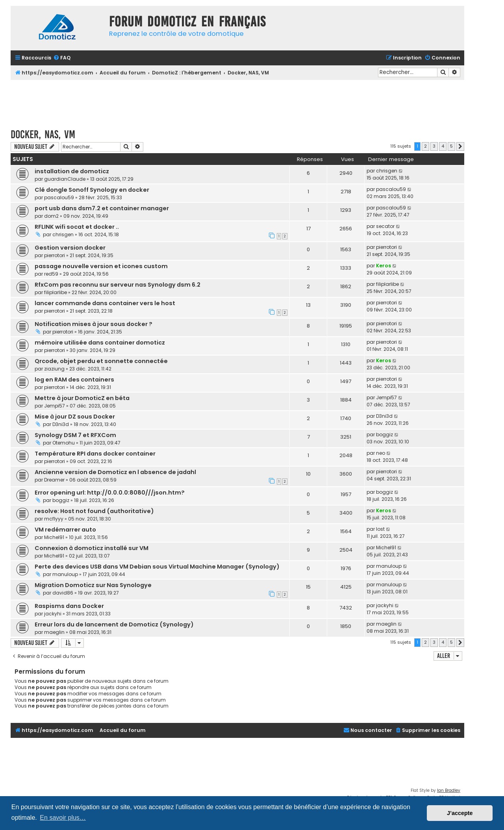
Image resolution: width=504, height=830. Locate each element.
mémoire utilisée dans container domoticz (100, 343)
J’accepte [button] (460, 813)
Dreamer (54, 480)
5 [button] (451, 146)
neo (381, 453)
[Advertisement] (237, 102)
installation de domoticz (72, 171)
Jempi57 (55, 406)
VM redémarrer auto (65, 530)
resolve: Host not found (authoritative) (94, 511)
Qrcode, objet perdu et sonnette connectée (101, 361)
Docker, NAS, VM (43, 134)
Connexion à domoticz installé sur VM (92, 548)
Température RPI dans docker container (95, 454)
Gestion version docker (70, 248)
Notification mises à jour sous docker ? (94, 324)
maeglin (54, 632)
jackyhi (53, 614)
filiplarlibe (56, 292)
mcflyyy (54, 519)
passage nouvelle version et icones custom (101, 266)
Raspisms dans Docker (69, 606)
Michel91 (54, 537)
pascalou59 (59, 197)
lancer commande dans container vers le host (105, 303)
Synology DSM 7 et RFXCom (75, 435)
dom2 (51, 216)
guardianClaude (65, 179)
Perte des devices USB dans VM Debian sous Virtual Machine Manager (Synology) (157, 567)
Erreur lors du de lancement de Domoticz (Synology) (114, 624)
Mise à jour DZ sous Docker (75, 417)
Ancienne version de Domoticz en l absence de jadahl (115, 472)
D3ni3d (61, 424)
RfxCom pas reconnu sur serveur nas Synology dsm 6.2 (118, 285)
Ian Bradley (449, 790)
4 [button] (443, 146)
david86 (63, 593)
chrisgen (387, 171)
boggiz (384, 434)
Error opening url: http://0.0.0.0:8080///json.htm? (110, 493)
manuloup (65, 574)
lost (380, 529)
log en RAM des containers (74, 380)
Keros (384, 266)
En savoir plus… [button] (63, 818)
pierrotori (55, 255)
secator (385, 226)
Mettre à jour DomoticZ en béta (82, 398)
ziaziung (54, 369)
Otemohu (64, 443)
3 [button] (434, 146)
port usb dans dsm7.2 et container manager (102, 208)
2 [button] (425, 146)
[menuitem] (62, 58)
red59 (51, 274)
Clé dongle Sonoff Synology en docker (92, 190)
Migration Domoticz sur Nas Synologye (93, 585)
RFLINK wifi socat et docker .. (77, 227)
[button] (460, 146)
